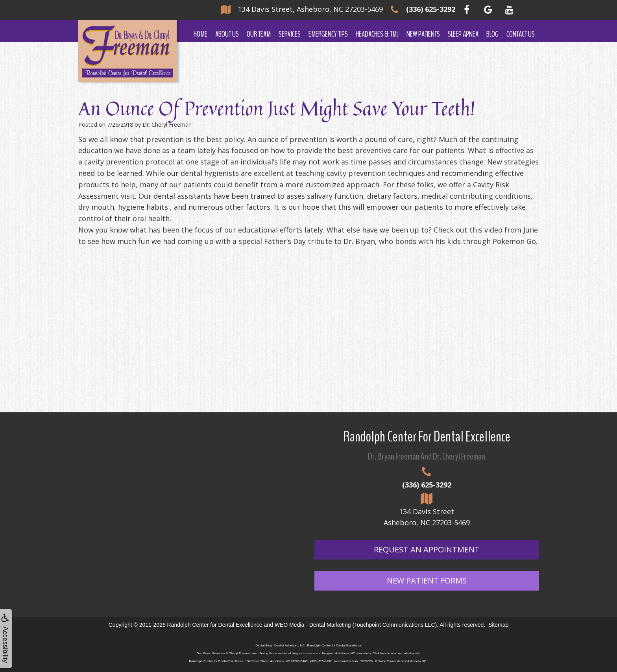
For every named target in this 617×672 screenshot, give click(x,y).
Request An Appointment (427, 549)
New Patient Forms (427, 581)
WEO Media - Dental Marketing (313, 625)
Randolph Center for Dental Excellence (215, 625)
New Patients (423, 34)
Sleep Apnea (463, 34)
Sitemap (498, 625)
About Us (227, 34)
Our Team (259, 34)
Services (290, 34)
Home (200, 34)
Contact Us (521, 34)
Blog (492, 34)
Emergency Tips (328, 34)
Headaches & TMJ (377, 34)
